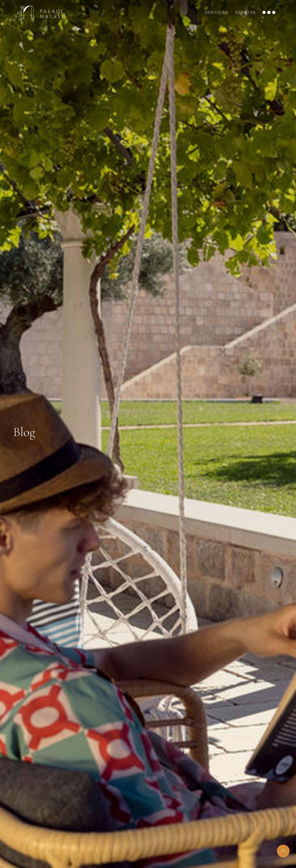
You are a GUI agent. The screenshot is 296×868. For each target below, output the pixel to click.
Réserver (245, 12)
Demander (216, 12)
